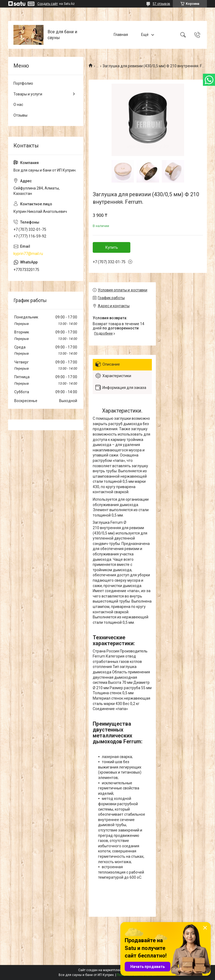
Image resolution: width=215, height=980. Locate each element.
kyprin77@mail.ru (28, 254)
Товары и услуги (28, 94)
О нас (18, 105)
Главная (121, 35)
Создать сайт (48, 4)
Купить (112, 247)
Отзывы (20, 115)
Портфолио (23, 83)
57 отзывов (161, 4)
